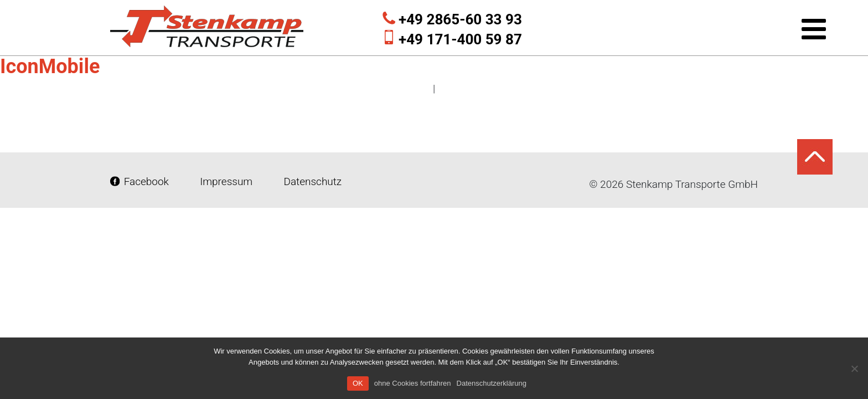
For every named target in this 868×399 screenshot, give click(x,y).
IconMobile (50, 66)
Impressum (226, 181)
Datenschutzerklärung (492, 383)
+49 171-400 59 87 (460, 39)
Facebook (141, 181)
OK (358, 383)
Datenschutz (311, 181)
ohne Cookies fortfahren (413, 383)
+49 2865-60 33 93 (460, 19)
